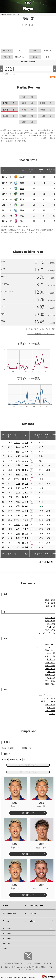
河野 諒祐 (50, 630)
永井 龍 (51, 708)
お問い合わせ (47, 963)
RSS (53, 77)
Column (6, 921)
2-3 (26, 497)
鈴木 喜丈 (50, 681)
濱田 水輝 (50, 621)
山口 (18, 547)
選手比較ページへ (28, 772)
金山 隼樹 (50, 603)
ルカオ (52, 714)
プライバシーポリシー (27, 963)
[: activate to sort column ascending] (8, 170)
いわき (17, 443)
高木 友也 (50, 618)
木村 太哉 (50, 656)
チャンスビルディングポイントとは (40, 329)
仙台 (18, 452)
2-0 (26, 475)
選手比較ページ (28, 813)
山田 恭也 (50, 669)
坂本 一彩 (50, 711)
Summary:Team (37, 906)
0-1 (26, 484)
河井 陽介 (50, 666)
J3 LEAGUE (7, 939)
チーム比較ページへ (28, 765)
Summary (6, 943)
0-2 (26, 534)
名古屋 (22, 177)
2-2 (27, 547)
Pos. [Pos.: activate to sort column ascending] (47, 436)
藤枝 (18, 497)
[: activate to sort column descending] (3, 170)
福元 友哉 (50, 705)
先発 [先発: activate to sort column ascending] (41, 170)
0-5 (26, 543)
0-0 (27, 447)
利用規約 (8, 963)
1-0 (26, 493)
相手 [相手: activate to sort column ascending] (16, 436)
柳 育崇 (51, 624)
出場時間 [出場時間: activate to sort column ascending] (38, 436)
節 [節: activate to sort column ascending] (3, 436)
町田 (18, 506)
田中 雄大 (50, 650)
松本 (22, 194)
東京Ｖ (17, 479)
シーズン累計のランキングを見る (41, 334)
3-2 (26, 520)
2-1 (26, 465)
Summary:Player (10, 913)
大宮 (18, 456)
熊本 (18, 447)
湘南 (22, 183)
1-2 (26, 470)
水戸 (18, 493)
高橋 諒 (51, 678)
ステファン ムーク (46, 647)
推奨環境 (15, 963)
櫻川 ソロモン (48, 701)
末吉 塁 (51, 653)
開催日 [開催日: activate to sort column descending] (8, 436)
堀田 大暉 (50, 600)
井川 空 (51, 660)
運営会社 (38, 963)
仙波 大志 (50, 684)
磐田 (18, 538)
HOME (2, 14)
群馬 (18, 465)
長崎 (18, 461)
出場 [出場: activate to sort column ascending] (31, 170)
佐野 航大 (50, 663)
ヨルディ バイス (47, 633)
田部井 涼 (50, 675)
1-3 (26, 506)
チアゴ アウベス (47, 695)
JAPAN (33, 913)
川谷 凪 (51, 672)
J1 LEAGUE (7, 929)
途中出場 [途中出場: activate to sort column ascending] (51, 170)
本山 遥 (51, 627)
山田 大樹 (50, 606)
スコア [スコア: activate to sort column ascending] (25, 435)
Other (5, 948)
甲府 (18, 488)
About (33, 921)
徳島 (18, 475)
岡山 (22, 216)
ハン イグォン (48, 698)
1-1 (27, 443)
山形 (18, 534)
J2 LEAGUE (7, 934)
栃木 (18, 470)
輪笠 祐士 (50, 644)
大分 (18, 484)
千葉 (18, 543)
